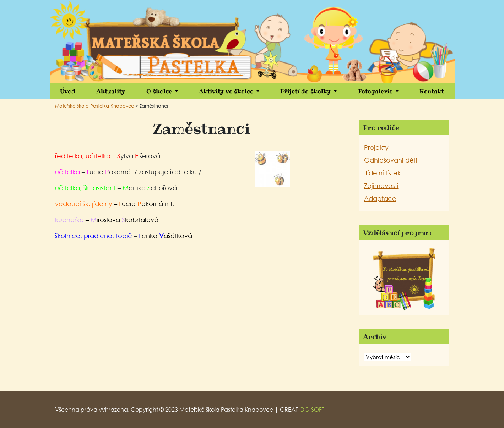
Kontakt (432, 91)
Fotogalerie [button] (376, 91)
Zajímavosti (381, 186)
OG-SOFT (312, 409)
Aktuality (111, 91)
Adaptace (380, 198)
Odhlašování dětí (391, 160)
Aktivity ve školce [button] (227, 91)
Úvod (68, 91)
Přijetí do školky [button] (306, 91)
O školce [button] (160, 91)
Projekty (376, 147)
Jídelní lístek (382, 173)
